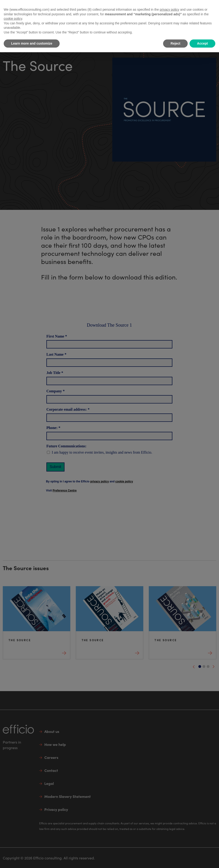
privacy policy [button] (170, 10)
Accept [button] (202, 43)
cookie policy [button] (13, 19)
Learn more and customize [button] (32, 43)
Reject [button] (175, 43)
